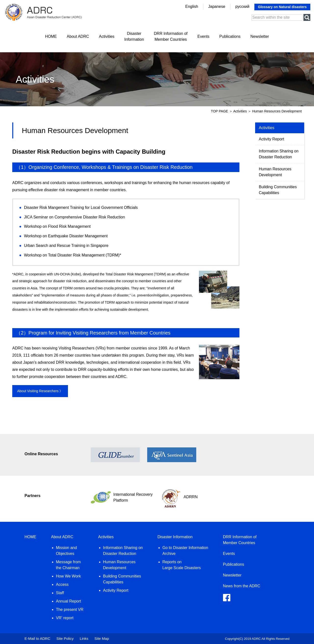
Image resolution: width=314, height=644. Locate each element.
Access (62, 584)
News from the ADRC (242, 586)
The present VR (70, 610)
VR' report (65, 618)
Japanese (217, 7)
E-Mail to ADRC (37, 638)
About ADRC (78, 36)
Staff (60, 593)
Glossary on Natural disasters (282, 7)
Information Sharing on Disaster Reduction (279, 154)
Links (84, 638)
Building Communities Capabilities (278, 190)
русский (242, 7)
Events (203, 36)
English (192, 7)
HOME (51, 36)
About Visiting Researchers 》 (40, 391)
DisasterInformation (134, 36)
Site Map (102, 638)
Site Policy (65, 638)
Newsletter (260, 36)
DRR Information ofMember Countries (171, 36)
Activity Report (271, 139)
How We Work (68, 576)
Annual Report (68, 601)
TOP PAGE (220, 111)
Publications (230, 36)
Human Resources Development (275, 172)
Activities (107, 36)
